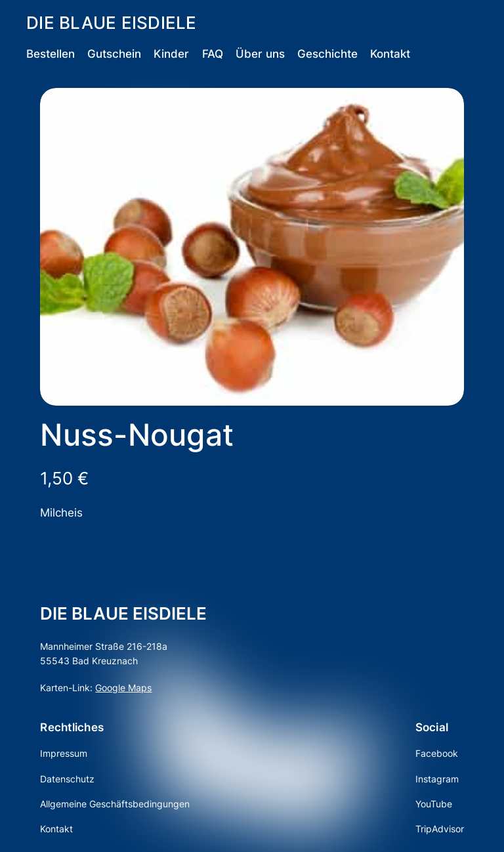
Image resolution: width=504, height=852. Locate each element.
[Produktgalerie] (252, 247)
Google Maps (123, 688)
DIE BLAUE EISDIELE (112, 23)
